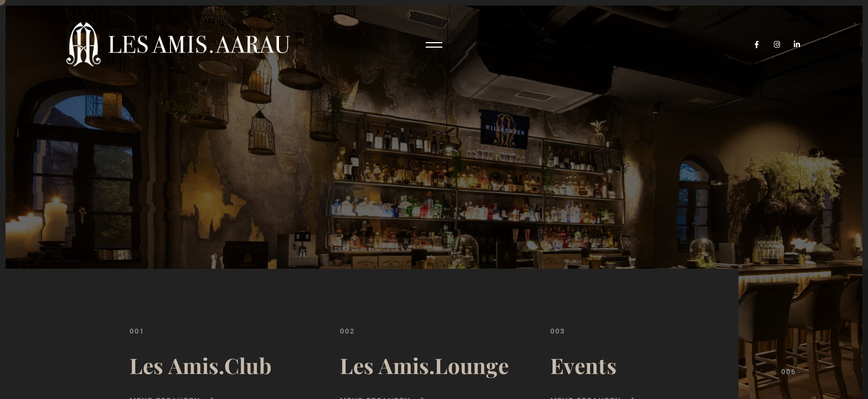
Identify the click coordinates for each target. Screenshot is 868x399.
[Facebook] (757, 45)
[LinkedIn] (797, 45)
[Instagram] (777, 45)
